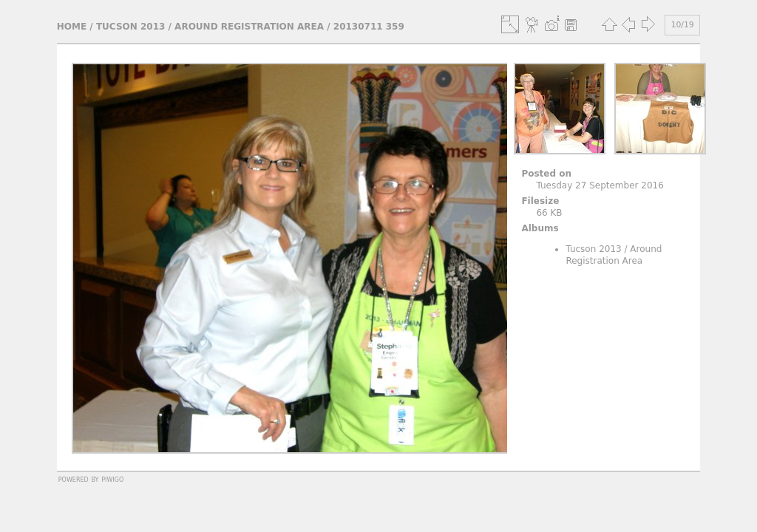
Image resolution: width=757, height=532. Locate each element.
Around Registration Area (249, 27)
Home (72, 27)
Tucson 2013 (130, 27)
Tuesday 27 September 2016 (600, 185)
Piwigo (112, 479)
